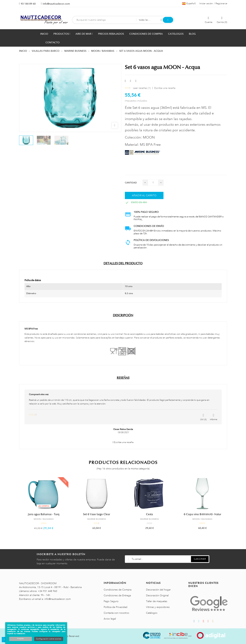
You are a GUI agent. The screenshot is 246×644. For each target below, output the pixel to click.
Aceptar (21, 639)
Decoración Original (157, 595)
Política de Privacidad (116, 607)
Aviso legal (110, 619)
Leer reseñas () (142, 88)
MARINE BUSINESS (97, 519)
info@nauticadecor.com (56, 4)
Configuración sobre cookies (49, 639)
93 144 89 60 (28, 4)
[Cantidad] (153, 183)
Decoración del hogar (158, 590)
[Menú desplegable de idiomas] (189, 4)
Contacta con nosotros (116, 613)
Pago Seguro (111, 601)
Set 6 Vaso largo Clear (97, 514)
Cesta (149, 514)
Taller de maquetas (157, 601)
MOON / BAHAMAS (44, 519)
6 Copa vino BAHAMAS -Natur (202, 514)
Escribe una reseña (165, 88)
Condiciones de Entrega (117, 595)
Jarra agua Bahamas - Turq (44, 514)
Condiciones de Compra (118, 590)
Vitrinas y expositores (158, 607)
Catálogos (152, 613)
